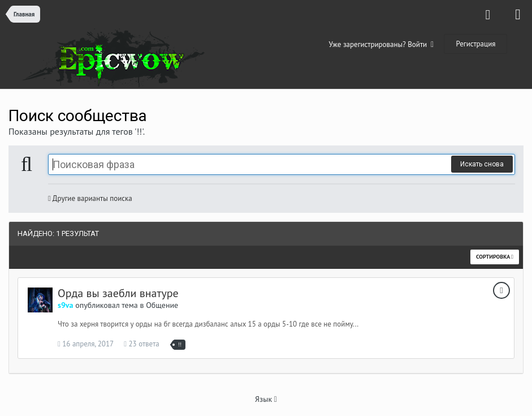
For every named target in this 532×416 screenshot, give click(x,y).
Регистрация (475, 44)
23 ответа (142, 344)
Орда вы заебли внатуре (118, 293)
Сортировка (495, 257)
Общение (162, 305)
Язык (266, 399)
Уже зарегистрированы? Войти (382, 44)
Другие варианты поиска (90, 198)
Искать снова (482, 164)
